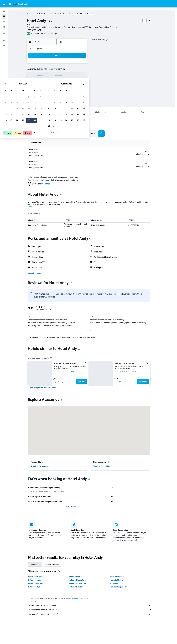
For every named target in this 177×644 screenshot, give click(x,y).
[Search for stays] (4, 16)
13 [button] (55, 76)
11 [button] (84, 70)
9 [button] (73, 70)
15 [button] (67, 76)
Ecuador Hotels (42, 14)
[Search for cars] (4, 21)
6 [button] (55, 70)
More (34, 202)
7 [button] (61, 70)
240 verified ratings (52, 34)
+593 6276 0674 (38, 30)
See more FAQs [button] (74, 527)
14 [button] (61, 76)
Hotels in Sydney (38, 600)
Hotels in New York (39, 603)
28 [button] (61, 88)
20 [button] (55, 82)
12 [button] (49, 76)
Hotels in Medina (120, 600)
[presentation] (111, 40)
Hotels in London (120, 603)
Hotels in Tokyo (38, 607)
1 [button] (67, 64)
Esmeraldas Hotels (60, 14)
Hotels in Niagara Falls (122, 607)
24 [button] (79, 82)
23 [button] (73, 82)
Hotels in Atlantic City (81, 603)
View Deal (85, 377)
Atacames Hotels (78, 14)
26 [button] (49, 88)
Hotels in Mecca (79, 597)
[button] (4, 4)
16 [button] (73, 76)
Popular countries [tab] (56, 584)
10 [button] (79, 70)
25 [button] (84, 82)
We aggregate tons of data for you (94, 630)
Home (32, 14)
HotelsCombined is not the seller (94, 625)
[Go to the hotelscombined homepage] (18, 4)
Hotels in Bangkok (80, 607)
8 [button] (67, 70)
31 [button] (79, 88)
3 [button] (79, 64)
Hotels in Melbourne (121, 597)
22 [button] (67, 82)
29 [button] (67, 88)
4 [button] (84, 64)
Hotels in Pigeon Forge (81, 600)
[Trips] (4, 34)
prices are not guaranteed (84, 618)
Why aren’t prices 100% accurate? (94, 634)
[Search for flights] (4, 11)
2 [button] (73, 64)
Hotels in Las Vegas (40, 597)
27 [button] (55, 88)
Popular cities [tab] (39, 584)
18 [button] (84, 76)
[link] (47, 408)
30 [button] (73, 88)
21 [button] (61, 82)
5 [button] (49, 70)
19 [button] (49, 82)
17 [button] (79, 76)
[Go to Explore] (4, 27)
